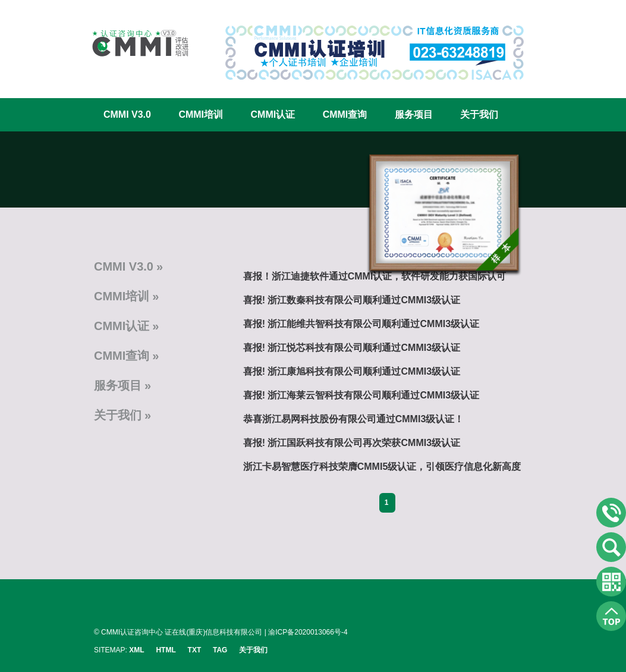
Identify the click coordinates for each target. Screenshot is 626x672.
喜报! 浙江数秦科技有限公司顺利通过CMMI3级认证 (352, 300)
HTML (166, 650)
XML (136, 650)
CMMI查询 (345, 114)
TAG (220, 650)
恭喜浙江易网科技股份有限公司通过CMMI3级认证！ (354, 419)
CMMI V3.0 (127, 114)
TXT (195, 650)
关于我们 (479, 114)
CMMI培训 (201, 114)
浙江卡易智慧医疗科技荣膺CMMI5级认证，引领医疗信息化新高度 (382, 467)
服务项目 (414, 114)
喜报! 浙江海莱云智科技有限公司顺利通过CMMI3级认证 (361, 395)
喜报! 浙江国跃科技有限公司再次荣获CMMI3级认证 (352, 443)
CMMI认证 (273, 114)
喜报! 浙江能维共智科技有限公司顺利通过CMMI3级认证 (361, 324)
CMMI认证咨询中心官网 (133, 43)
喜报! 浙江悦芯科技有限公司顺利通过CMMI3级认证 (352, 348)
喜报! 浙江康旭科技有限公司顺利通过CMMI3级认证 (352, 371)
